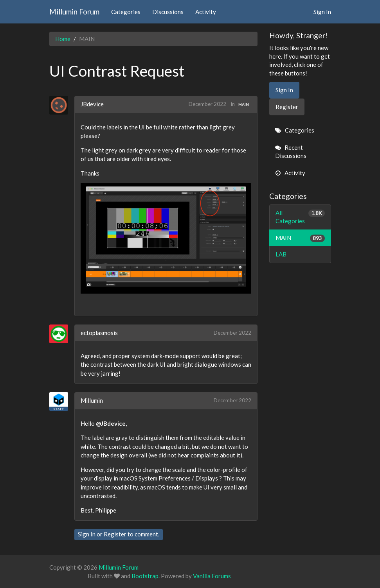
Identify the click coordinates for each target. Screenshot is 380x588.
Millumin (92, 400)
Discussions (168, 12)
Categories (126, 12)
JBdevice (92, 104)
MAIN (244, 104)
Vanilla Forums (212, 576)
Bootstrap (145, 576)
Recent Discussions (291, 151)
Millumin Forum (74, 12)
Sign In (322, 12)
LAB (281, 254)
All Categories (300, 217)
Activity (206, 12)
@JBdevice (111, 423)
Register (115, 534)
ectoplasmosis (99, 333)
